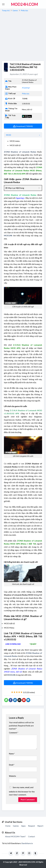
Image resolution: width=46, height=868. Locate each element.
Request (32, 826)
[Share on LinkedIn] (28, 700)
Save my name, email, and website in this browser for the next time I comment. (22, 791)
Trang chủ (6, 10)
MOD (9, 135)
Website (12, 776)
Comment (14, 733)
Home (8, 826)
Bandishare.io (27, 843)
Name (12, 754)
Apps (23, 826)
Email (12, 765)
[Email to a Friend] (19, 700)
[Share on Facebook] (11, 700)
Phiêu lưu (24, 10)
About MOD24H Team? (15, 836)
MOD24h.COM (24, 4)
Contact (32, 836)
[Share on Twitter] (15, 700)
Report (40, 826)
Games (15, 10)
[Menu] (3, 4)
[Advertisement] (23, 37)
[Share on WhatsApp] (6, 700)
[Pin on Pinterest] (24, 700)
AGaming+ (26, 88)
